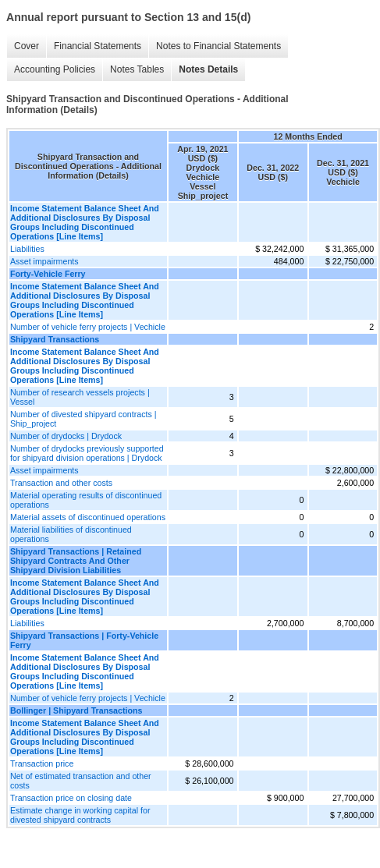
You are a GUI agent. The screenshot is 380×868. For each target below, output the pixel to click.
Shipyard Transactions (55, 339)
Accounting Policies (55, 69)
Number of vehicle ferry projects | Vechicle (88, 327)
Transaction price (42, 763)
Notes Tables (137, 69)
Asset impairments (44, 261)
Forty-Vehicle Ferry (48, 274)
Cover (27, 46)
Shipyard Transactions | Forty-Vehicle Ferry (84, 640)
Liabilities (27, 249)
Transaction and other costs (61, 483)
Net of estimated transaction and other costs (81, 781)
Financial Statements (98, 46)
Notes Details (208, 69)
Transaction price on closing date (71, 798)
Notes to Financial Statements (218, 46)
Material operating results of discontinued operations (86, 500)
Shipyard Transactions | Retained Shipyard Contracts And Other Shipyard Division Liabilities (76, 561)
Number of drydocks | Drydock (66, 436)
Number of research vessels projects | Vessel (80, 397)
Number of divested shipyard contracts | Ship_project (83, 419)
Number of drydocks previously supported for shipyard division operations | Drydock (87, 453)
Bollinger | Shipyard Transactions (76, 710)
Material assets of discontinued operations (88, 517)
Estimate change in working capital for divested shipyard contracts (80, 815)
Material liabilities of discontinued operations (71, 534)
